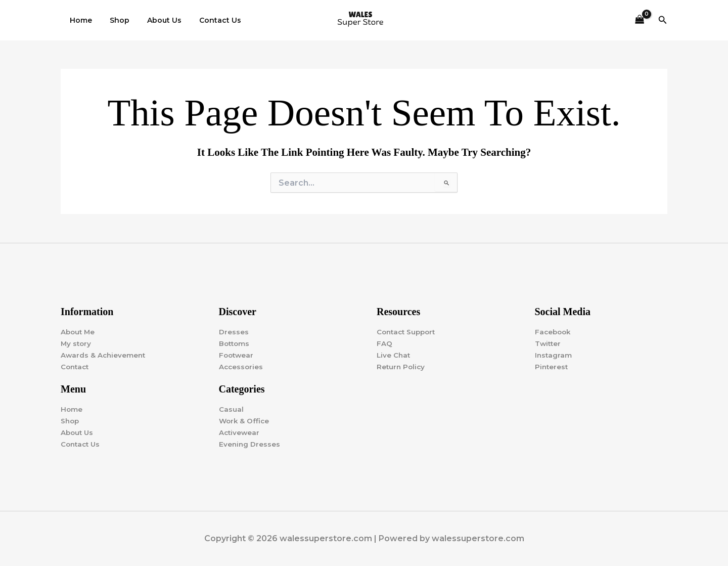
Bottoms (235, 343)
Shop (114, 20)
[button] (663, 20)
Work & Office (245, 421)
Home (79, 20)
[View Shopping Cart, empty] (639, 20)
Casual (231, 409)
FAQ (384, 343)
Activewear (240, 432)
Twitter (549, 343)
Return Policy (402, 366)
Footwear (237, 355)
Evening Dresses (250, 444)
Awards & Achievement (104, 355)
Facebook (554, 331)
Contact (76, 366)
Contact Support (408, 331)
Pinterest (552, 366)
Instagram (554, 355)
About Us (155, 20)
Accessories (242, 366)
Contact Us (208, 20)
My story (77, 343)
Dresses (234, 331)
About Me (79, 331)
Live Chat (394, 355)
